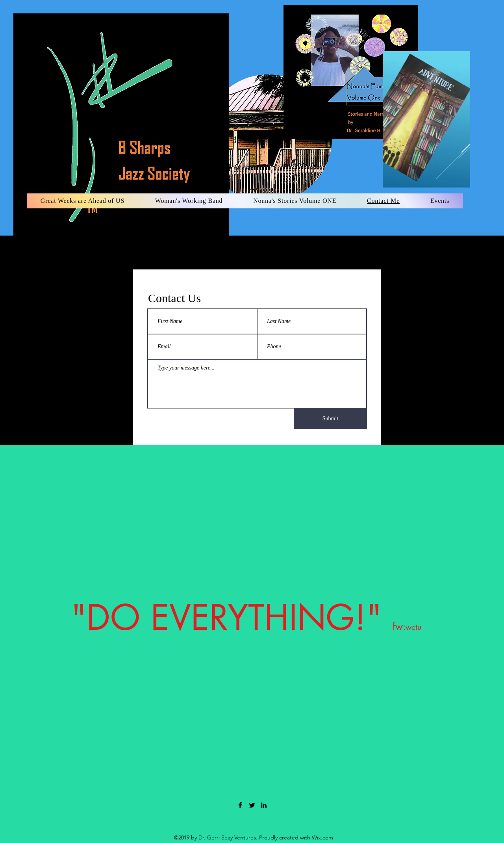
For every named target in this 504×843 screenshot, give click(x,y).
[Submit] (330, 419)
